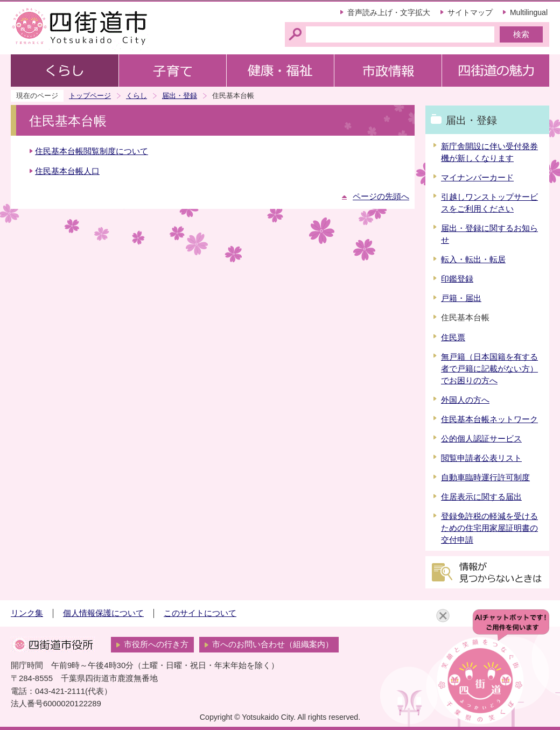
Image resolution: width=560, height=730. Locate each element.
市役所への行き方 (156, 644)
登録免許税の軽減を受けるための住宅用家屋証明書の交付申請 (489, 528)
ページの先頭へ (381, 196)
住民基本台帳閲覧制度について (92, 151)
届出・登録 (180, 96)
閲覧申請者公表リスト (481, 458)
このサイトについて (200, 613)
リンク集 (27, 613)
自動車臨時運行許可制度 (485, 478)
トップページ (90, 96)
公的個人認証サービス (481, 439)
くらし (136, 96)
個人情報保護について (103, 613)
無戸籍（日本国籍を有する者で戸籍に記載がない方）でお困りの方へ (489, 369)
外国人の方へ (465, 400)
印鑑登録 (457, 279)
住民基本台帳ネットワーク (489, 419)
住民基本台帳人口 (67, 171)
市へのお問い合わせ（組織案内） (273, 644)
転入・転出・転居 (473, 259)
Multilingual (529, 12)
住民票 (453, 338)
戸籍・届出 (461, 298)
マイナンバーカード (477, 178)
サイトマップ (470, 12)
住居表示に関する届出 (481, 497)
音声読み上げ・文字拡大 (389, 12)
